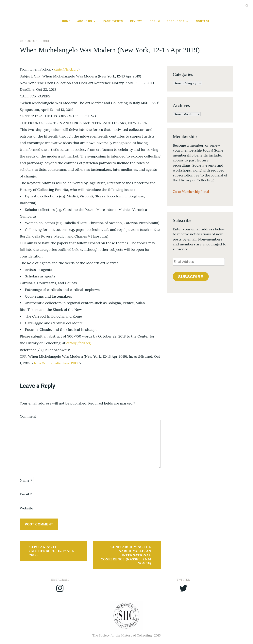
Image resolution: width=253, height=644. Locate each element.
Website (26, 508)
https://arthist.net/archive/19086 (57, 363)
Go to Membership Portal (191, 192)
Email (26, 494)
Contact (203, 21)
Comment (28, 416)
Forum (155, 21)
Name (26, 480)
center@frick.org (66, 69)
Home (66, 21)
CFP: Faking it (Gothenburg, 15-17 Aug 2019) (52, 551)
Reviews (136, 21)
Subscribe (191, 277)
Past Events (113, 21)
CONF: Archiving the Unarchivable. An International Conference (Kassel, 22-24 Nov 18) (126, 555)
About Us (85, 21)
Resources (176, 21)
